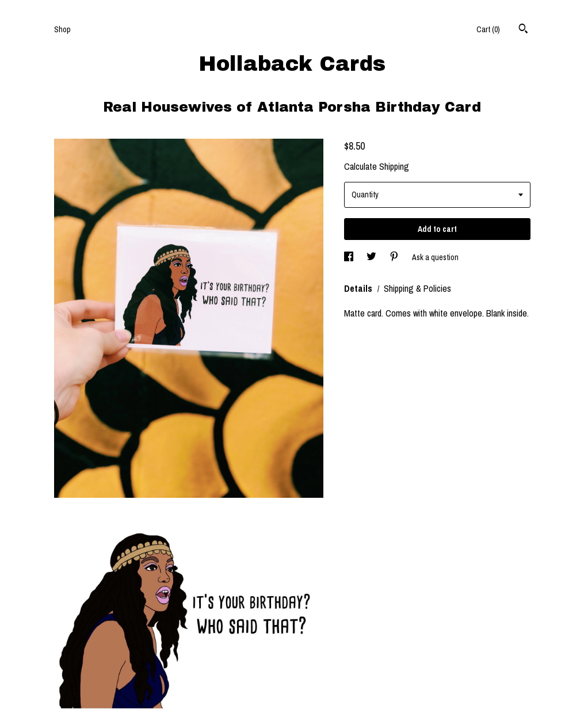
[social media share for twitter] (372, 257)
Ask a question (435, 257)
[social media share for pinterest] (395, 257)
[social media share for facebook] (350, 257)
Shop (62, 29)
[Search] (523, 30)
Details (359, 288)
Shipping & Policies (417, 288)
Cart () (488, 29)
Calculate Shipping (377, 166)
